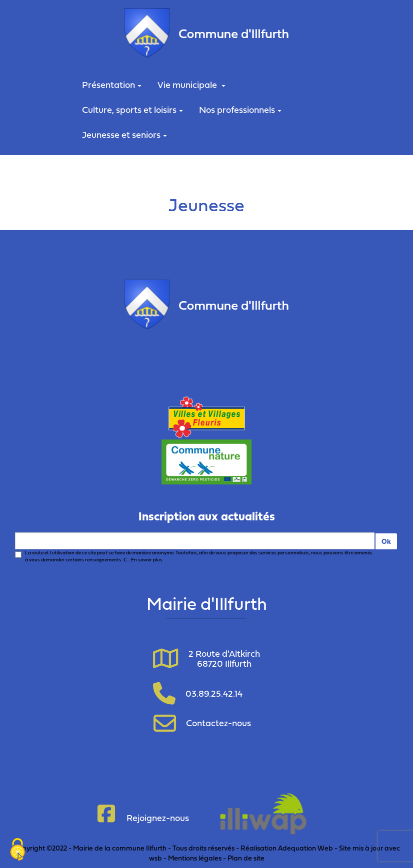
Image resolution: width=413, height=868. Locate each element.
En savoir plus (147, 560)
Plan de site (246, 858)
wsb (155, 858)
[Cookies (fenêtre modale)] (17, 851)
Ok (386, 541)
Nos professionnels (240, 110)
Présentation (112, 85)
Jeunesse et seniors (124, 135)
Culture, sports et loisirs (132, 110)
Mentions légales (195, 858)
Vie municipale (191, 85)
